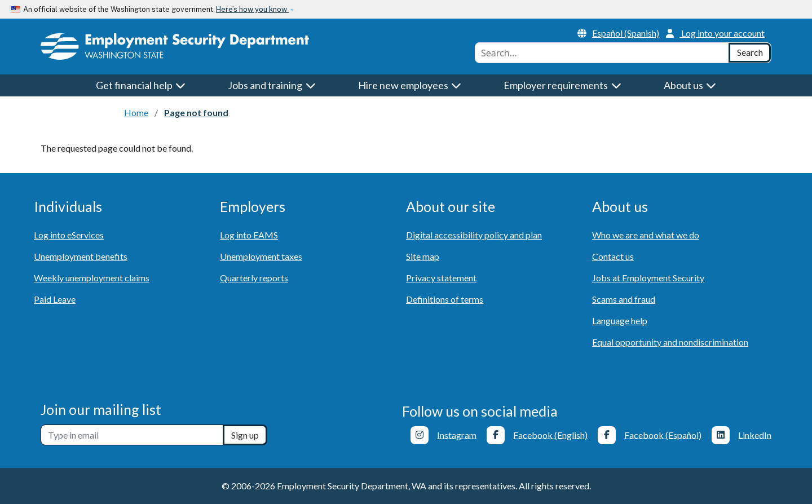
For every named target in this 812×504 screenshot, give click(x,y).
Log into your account (715, 33)
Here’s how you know (252, 9)
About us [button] (690, 85)
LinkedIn (755, 434)
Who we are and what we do (646, 235)
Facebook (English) (550, 434)
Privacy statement (441, 278)
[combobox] (602, 53)
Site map (423, 256)
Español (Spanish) (618, 33)
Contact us (613, 256)
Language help (620, 320)
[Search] (750, 53)
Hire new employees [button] (410, 85)
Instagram (457, 434)
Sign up (245, 435)
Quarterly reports (254, 278)
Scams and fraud (624, 299)
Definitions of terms (445, 299)
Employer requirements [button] (562, 85)
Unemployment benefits (81, 256)
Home (136, 112)
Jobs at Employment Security (648, 278)
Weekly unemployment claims (92, 278)
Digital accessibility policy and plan (474, 235)
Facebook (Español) (663, 434)
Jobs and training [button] (272, 85)
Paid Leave (55, 299)
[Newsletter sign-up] (132, 435)
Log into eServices (69, 235)
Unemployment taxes (261, 256)
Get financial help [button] (141, 85)
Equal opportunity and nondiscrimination (670, 342)
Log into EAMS (249, 235)
